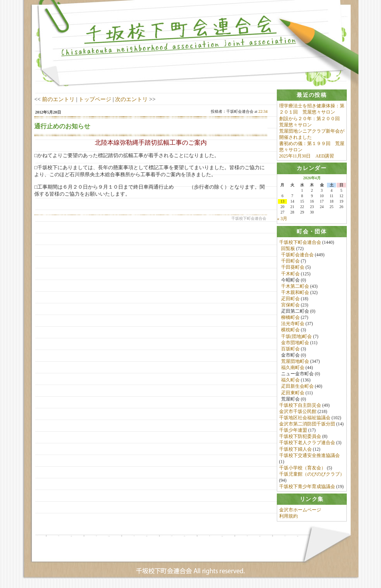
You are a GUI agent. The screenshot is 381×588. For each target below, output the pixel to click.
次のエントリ (131, 99)
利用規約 (288, 518)
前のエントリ (58, 99)
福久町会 (290, 381)
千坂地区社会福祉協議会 (305, 418)
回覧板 (288, 249)
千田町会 (290, 262)
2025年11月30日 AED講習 (307, 156)
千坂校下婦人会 (295, 450)
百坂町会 (290, 350)
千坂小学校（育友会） (302, 469)
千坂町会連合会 (297, 255)
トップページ (95, 99)
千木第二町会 (295, 287)
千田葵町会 (293, 268)
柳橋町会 (290, 318)
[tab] (312, 95)
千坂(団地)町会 (297, 337)
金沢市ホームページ (300, 511)
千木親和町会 (295, 293)
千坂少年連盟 (293, 431)
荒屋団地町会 (295, 362)
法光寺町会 (293, 325)
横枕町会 (290, 331)
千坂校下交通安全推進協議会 (309, 456)
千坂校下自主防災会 (300, 406)
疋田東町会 (293, 394)
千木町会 (290, 275)
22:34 (263, 111)
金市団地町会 (295, 343)
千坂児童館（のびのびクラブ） (312, 475)
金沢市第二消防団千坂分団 (307, 425)
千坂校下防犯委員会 (300, 437)
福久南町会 (293, 368)
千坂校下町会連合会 (300, 243)
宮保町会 (290, 306)
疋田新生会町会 (297, 387)
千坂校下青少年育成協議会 (307, 487)
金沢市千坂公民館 (298, 412)
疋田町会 (290, 299)
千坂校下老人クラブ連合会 (307, 444)
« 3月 (282, 219)
